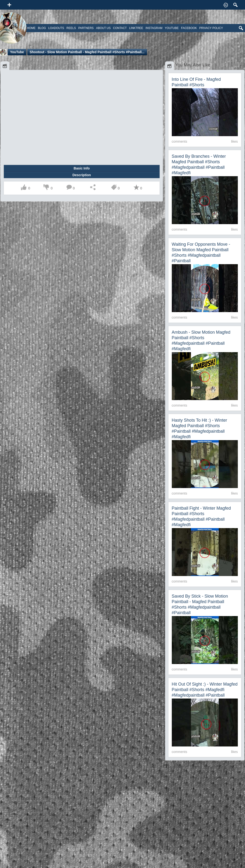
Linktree (136, 28)
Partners (86, 28)
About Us (103, 28)
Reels (71, 28)
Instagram (154, 28)
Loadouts (56, 28)
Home (31, 28)
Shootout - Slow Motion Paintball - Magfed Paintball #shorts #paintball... (87, 52)
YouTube (17, 52)
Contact (120, 28)
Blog (42, 28)
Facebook (189, 28)
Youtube (172, 28)
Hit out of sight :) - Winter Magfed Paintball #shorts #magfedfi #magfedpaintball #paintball (205, 690)
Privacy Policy (211, 28)
